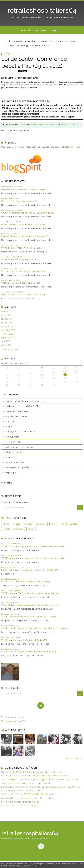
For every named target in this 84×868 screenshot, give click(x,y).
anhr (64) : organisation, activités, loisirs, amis (25, 401)
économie (10, 421)
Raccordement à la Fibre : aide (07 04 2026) (23, 224)
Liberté (41, 791)
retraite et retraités (14, 452)
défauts (31, 529)
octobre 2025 (7, 334)
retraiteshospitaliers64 (42, 10)
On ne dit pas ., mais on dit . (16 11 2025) (38, 570)
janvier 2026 (7, 323)
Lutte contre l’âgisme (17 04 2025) (30, 640)
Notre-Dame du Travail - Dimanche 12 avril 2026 (23, 772)
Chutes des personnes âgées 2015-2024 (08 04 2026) (28, 213)
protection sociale (14, 442)
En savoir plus (35, 866)
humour (73, 524)
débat (5, 126)
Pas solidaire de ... (9, 806)
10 (65, 375)
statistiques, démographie (17, 467)
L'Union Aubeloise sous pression (16, 776)
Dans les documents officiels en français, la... (21, 787)
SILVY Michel (8, 570)
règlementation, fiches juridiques (20, 447)
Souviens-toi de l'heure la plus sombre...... (20, 783)
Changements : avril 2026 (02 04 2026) (21, 283)
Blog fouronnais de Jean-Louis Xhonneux (63, 787)
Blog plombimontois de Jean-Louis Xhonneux (59, 779)
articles (6, 524)
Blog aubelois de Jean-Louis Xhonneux (51, 776)
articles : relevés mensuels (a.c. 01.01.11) (23, 406)
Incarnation (47, 783)
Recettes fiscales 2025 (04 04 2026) (19, 259)
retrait (63, 524)
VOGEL (5, 617)
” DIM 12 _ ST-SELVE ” (11, 794)
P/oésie (53, 798)
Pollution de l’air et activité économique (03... (24, 271)
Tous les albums (75, 758)
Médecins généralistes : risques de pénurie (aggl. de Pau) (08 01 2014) (34, 41)
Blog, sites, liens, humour (16, 416)
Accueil (26, 30)
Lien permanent (10, 125)
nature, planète (12, 437)
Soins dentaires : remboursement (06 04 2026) (25, 236)
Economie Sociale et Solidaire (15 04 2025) (34, 617)
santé (8, 457)
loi (68, 125)
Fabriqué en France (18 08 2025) (34, 582)
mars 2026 (6, 315)
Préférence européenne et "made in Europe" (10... (26, 189)
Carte (8, 483)
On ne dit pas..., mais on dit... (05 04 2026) (22, 248)
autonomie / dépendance (17, 411)
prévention (19, 529)
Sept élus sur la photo (11, 802)
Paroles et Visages (29, 806)
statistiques (41, 524)
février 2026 (6, 319)
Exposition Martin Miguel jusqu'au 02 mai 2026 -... (23, 798)
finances (9, 427)
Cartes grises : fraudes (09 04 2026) (19, 201)
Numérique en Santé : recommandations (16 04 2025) (40, 628)
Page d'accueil (69, 41)
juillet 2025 (6, 345)
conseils (6, 529)
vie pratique (11, 472)
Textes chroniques (33, 802)
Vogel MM (6, 605)
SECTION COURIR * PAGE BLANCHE (39, 794)
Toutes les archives (10, 349)
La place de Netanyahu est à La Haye (18, 791)
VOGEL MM (7, 546)
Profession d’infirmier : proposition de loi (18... (38, 605)
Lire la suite (76, 147)
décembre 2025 (8, 326)
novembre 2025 (8, 330)
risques (17, 524)
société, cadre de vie (15, 462)
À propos (57, 30)
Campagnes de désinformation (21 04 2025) (35, 652)
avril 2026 (5, 311)
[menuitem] (26, 30)
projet (73, 125)
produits (28, 524)
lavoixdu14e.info (55, 772)
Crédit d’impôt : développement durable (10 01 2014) (29, 46)
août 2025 (6, 341)
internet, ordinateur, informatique (20, 432)
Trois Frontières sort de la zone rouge (18, 779)
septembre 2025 (9, 338)
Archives (41, 30)
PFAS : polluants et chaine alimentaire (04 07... (41, 593)
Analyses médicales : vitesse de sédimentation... (42, 546)
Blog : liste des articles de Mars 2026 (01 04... (24, 294)
